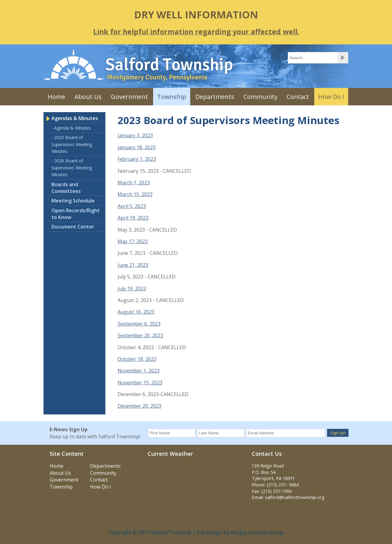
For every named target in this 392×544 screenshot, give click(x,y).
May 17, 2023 (133, 241)
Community (260, 97)
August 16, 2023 (136, 312)
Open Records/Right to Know (76, 214)
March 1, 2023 (134, 183)
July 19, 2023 (132, 289)
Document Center (73, 227)
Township (172, 97)
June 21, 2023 (133, 265)
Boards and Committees (66, 188)
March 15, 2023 (135, 194)
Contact (298, 97)
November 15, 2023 (140, 383)
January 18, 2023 (137, 147)
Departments (215, 97)
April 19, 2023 (133, 218)
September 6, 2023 (139, 324)
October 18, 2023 (137, 359)
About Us (88, 97)
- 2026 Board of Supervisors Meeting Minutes (72, 168)
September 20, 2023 (140, 335)
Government (129, 97)
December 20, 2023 (139, 406)
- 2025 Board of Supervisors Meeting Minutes (72, 144)
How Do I (331, 97)
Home (57, 97)
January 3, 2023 (135, 135)
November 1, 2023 (139, 371)
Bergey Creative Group (257, 532)
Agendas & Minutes (75, 118)
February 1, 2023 (137, 159)
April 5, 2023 (132, 206)
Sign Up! (338, 433)
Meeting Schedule (73, 201)
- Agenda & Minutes (71, 128)
